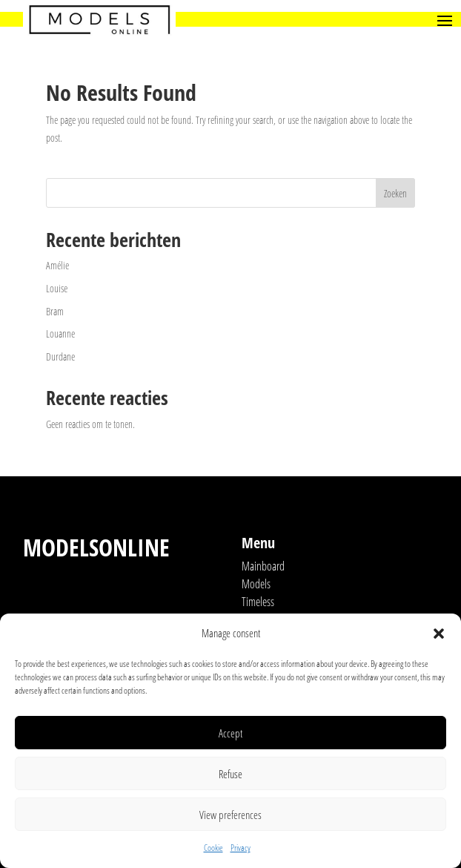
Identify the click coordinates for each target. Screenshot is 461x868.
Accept (230, 733)
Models (256, 584)
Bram (55, 311)
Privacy (241, 848)
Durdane (60, 356)
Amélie (57, 265)
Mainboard (263, 566)
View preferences (230, 815)
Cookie (213, 848)
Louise (57, 288)
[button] (439, 634)
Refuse (230, 774)
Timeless (258, 602)
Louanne (60, 333)
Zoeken (395, 193)
